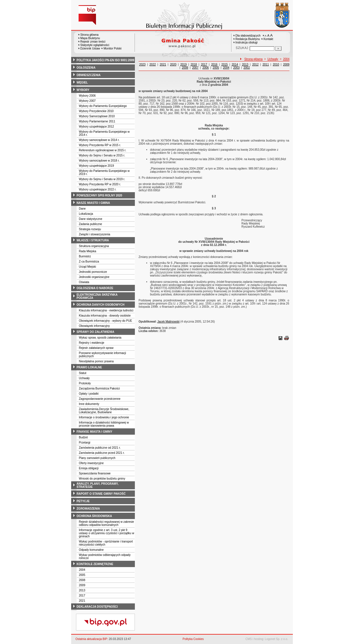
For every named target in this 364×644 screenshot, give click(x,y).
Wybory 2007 (87, 101)
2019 (183, 64)
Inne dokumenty (89, 404)
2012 (255, 64)
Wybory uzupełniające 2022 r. (98, 189)
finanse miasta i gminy (94, 432)
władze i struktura (93, 240)
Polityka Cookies (193, 639)
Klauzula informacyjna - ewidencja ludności (106, 310)
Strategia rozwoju (90, 229)
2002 (247, 68)
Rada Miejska (88, 251)
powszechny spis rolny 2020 (99, 195)
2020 (173, 64)
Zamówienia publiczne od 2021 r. (100, 448)
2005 (82, 575)
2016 (214, 64)
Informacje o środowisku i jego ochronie (104, 417)
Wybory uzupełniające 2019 (96, 166)
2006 (205, 68)
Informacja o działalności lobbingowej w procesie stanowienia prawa (104, 424)
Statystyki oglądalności (95, 45)
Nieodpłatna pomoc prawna (96, 361)
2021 (82, 601)
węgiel (82, 83)
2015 (225, 64)
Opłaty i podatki (89, 394)
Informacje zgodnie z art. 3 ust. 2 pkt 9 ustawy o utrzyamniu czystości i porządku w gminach (106, 533)
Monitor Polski (112, 48)
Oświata (84, 282)
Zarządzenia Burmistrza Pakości (99, 388)
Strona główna (89, 35)
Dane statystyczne (91, 219)
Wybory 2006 (87, 96)
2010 (276, 64)
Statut (83, 373)
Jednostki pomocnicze (93, 272)
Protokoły (85, 383)
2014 (235, 64)
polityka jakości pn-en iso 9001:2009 (105, 60)
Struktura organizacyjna (94, 246)
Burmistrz (85, 256)
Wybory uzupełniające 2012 (96, 127)
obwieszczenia (89, 75)
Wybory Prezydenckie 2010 (96, 111)
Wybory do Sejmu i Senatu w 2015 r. (102, 155)
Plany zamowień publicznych (97, 458)
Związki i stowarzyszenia (94, 234)
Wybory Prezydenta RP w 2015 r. (100, 145)
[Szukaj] (278, 48)
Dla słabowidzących (248, 36)
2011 (266, 64)
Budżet (83, 437)
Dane (82, 209)
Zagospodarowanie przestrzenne (100, 399)
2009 (82, 585)
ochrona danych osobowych (100, 305)
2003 (236, 68)
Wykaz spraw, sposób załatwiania (100, 338)
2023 (142, 64)
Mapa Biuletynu (90, 38)
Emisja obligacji (89, 468)
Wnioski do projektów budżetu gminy (102, 479)
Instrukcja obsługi (246, 42)
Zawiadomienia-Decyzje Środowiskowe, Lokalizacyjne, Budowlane (104, 411)
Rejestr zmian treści (93, 42)
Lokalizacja (86, 214)
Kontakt (268, 39)
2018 (194, 64)
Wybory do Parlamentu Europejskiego (103, 106)
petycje (83, 501)
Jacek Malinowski (169, 322)
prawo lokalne (89, 367)
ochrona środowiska (94, 516)
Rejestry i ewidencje (92, 343)
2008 (82, 580)
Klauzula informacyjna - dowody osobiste (105, 316)
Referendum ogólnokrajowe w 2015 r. (103, 150)
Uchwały (84, 378)
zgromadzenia (88, 509)
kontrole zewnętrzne (95, 564)
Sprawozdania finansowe (95, 473)
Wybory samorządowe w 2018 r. (99, 161)
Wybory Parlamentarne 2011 (97, 121)
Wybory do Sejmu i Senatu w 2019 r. (102, 179)
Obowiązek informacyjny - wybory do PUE (105, 321)
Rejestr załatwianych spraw (96, 348)
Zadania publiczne (90, 224)
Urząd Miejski (87, 267)
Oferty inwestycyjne (91, 463)
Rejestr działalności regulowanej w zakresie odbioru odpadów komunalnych (106, 523)
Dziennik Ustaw (90, 48)
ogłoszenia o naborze (95, 288)
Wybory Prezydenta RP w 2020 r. (100, 184)
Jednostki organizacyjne (94, 277)
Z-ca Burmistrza (89, 262)
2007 (195, 68)
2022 (153, 64)
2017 (82, 596)
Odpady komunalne (91, 550)
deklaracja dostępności (97, 607)
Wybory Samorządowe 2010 (97, 116)
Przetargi (85, 443)
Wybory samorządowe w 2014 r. (99, 140)
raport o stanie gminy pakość (101, 494)
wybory (83, 90)
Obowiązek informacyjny (94, 326)
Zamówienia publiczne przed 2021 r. (102, 453)
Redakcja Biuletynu (248, 39)
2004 (82, 570)
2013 (82, 590)
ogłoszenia (86, 68)
